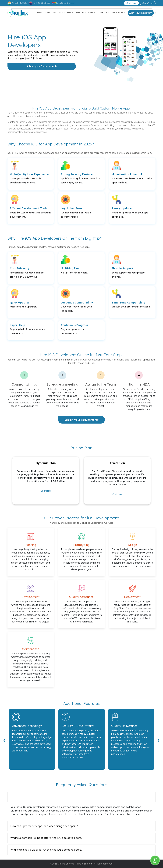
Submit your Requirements (141, 13)
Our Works (148, 3)
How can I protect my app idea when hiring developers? (44, 826)
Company (102, 13)
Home (40, 13)
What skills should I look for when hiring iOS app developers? (46, 850)
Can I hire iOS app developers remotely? (35, 797)
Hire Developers (84, 13)
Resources (117, 13)
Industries (65, 13)
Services (50, 13)
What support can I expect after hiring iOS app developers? (46, 838)
